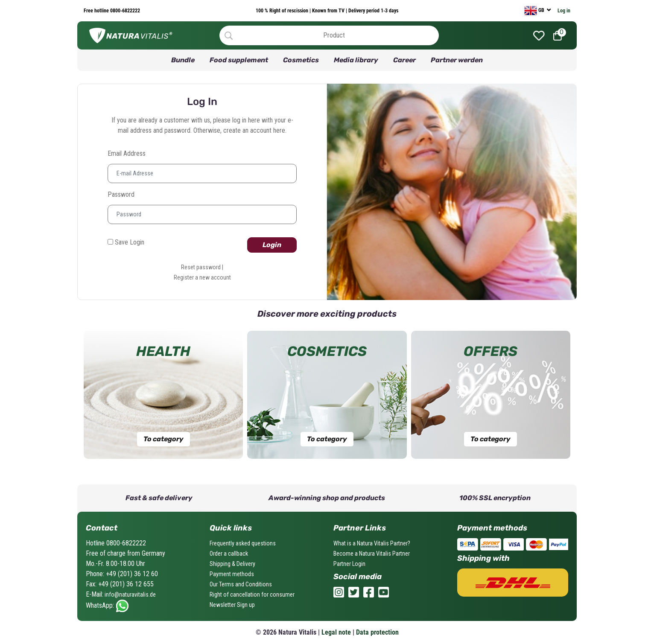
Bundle (183, 60)
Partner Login (349, 564)
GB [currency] (535, 11)
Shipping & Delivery (232, 564)
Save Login (126, 242)
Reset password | (202, 267)
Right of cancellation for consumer (252, 594)
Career (404, 60)
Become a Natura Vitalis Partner (372, 554)
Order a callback (229, 554)
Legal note (336, 632)
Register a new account (202, 277)
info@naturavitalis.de (130, 594)
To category (163, 439)
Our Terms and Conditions (241, 584)
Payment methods (232, 574)
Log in (564, 11)
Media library (356, 60)
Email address (127, 153)
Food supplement (239, 60)
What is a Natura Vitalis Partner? (372, 543)
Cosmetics (301, 60)
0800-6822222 (124, 11)
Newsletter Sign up (232, 605)
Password (121, 194)
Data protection (377, 632)
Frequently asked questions (243, 543)
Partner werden (457, 60)
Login (272, 245)
